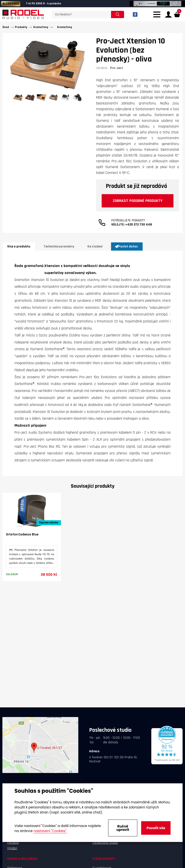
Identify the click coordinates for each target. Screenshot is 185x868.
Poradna (13, 844)
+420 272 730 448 (139, 232)
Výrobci (12, 850)
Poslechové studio (105, 844)
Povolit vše (156, 828)
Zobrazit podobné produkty (131, 205)
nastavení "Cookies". (50, 831)
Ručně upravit (123, 828)
